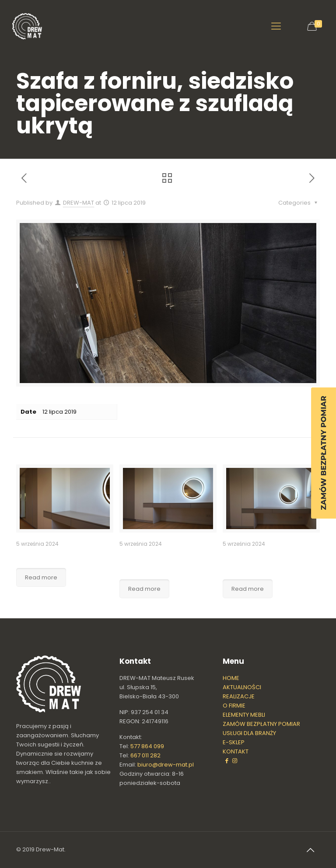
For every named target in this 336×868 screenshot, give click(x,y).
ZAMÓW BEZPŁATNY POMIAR (261, 724)
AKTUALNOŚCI (242, 687)
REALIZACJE (239, 696)
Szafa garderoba (49, 556)
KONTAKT (236, 751)
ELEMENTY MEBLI (244, 715)
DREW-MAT (79, 203)
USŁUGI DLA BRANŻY (249, 733)
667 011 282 (145, 755)
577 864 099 (147, 746)
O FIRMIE (234, 706)
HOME (231, 678)
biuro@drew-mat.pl (166, 765)
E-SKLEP (234, 742)
